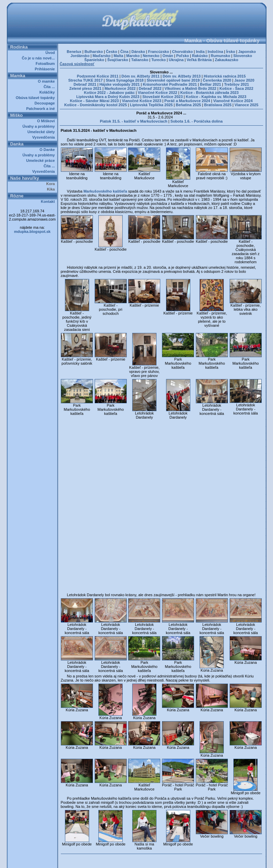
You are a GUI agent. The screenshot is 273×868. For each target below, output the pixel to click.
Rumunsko (221, 56)
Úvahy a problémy (40, 126)
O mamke (47, 81)
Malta (118, 56)
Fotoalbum (46, 64)
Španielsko (94, 60)
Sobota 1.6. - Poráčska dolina (197, 121)
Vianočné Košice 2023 (142, 101)
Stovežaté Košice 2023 (163, 97)
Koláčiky (48, 92)
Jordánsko (80, 56)
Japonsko (247, 52)
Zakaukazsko (227, 60)
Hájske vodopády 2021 (120, 84)
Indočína (215, 52)
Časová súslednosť (77, 64)
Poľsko (183, 56)
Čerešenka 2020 (217, 80)
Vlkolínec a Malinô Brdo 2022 (191, 88)
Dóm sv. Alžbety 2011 (141, 76)
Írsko (231, 52)
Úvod (51, 53)
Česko (112, 52)
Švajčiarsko (118, 60)
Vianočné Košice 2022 (157, 93)
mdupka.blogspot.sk (32, 232)
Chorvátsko (183, 52)
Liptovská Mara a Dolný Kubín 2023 (108, 97)
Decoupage (46, 103)
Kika (52, 189)
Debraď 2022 (150, 88)
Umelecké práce (42, 160)
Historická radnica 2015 (225, 76)
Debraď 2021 (85, 84)
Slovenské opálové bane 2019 (173, 80)
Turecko (159, 60)
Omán (168, 56)
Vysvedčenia (44, 137)
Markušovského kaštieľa (105, 191)
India (200, 52)
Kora (51, 184)
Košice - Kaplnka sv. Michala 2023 (216, 97)
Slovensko (243, 56)
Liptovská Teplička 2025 (151, 105)
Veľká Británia (199, 60)
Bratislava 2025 (218, 105)
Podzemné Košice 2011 (98, 76)
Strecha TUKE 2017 (86, 80)
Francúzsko (158, 52)
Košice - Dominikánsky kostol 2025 (95, 105)
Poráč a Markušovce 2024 (187, 101)
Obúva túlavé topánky (36, 98)
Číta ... (50, 87)
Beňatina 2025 (188, 105)
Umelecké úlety (42, 132)
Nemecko (151, 56)
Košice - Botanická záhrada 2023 (210, 93)
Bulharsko (94, 52)
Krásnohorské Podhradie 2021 (170, 84)
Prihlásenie (46, 69)
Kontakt (49, 201)
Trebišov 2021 (237, 84)
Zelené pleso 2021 (85, 88)
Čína (124, 52)
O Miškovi (47, 121)
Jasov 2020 (244, 80)
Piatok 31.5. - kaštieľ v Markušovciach (133, 121)
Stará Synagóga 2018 (125, 80)
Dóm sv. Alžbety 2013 (182, 76)
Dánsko (138, 52)
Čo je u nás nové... (39, 58)
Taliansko (140, 60)
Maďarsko (102, 56)
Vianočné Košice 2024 (233, 101)
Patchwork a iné (42, 109)
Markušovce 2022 (120, 88)
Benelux (74, 52)
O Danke (48, 150)
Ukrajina (176, 60)
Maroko (133, 56)
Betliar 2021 (210, 84)
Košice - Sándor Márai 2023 (94, 101)
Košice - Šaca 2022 (236, 88)
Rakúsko (200, 56)
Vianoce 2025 (247, 105)
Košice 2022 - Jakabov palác (110, 93)
